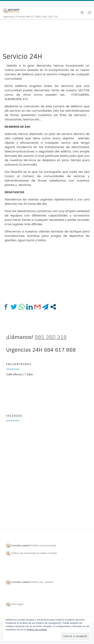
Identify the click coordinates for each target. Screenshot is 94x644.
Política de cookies (37, 630)
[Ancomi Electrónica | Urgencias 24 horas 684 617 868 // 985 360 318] (11, 11)
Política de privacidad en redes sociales (34, 553)
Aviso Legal (17, 604)
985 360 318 (51, 337)
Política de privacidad (44, 546)
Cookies (48, 582)
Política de (37, 582)
